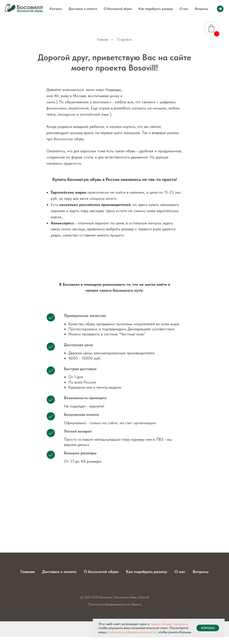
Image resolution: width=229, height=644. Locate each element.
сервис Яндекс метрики (169, 624)
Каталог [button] (56, 9)
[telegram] (220, 9)
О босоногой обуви (118, 9)
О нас (180, 572)
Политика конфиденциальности (109, 604)
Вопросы (201, 9)
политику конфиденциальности (132, 632)
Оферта (136, 604)
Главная (103, 39)
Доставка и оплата (83, 9)
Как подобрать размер (156, 9)
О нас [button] (184, 9)
